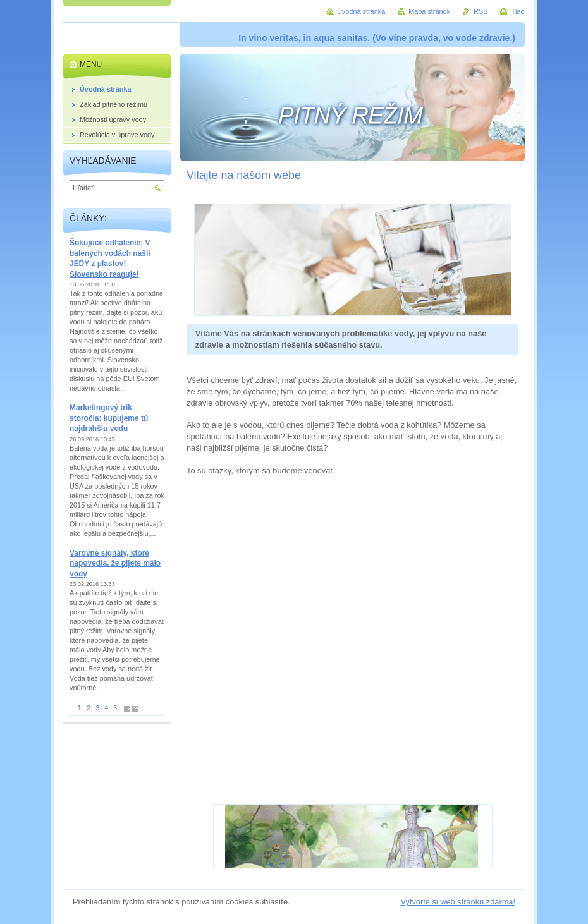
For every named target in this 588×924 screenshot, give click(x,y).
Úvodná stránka (361, 11)
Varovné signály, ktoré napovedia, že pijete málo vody (115, 563)
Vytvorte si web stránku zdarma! (458, 902)
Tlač (518, 11)
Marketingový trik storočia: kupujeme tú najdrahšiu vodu (109, 418)
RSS (481, 11)
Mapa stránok (429, 11)
